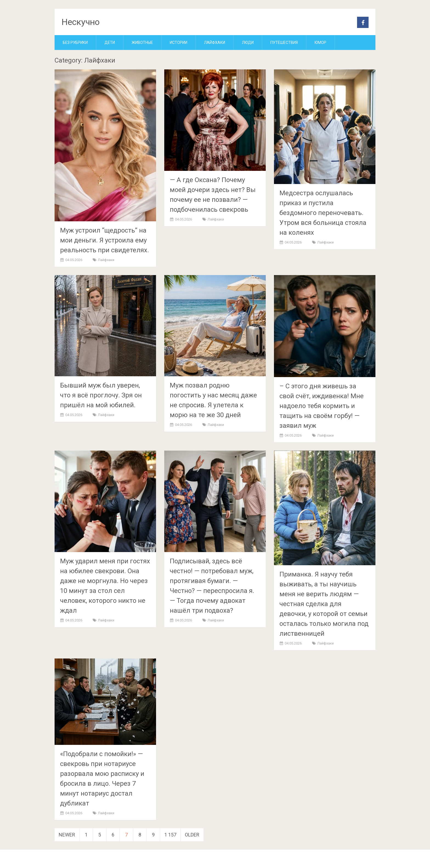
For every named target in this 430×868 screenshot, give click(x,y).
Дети (110, 43)
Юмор (320, 43)
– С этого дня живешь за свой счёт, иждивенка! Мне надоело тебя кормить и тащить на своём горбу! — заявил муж (322, 406)
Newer (67, 835)
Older (192, 835)
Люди (248, 43)
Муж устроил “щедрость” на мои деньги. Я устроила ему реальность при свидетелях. (104, 240)
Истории (179, 43)
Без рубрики (75, 43)
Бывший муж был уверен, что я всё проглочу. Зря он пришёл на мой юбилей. (101, 395)
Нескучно (80, 22)
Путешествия (284, 43)
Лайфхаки (215, 43)
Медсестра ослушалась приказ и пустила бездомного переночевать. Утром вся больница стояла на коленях (323, 213)
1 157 (170, 835)
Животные (142, 43)
